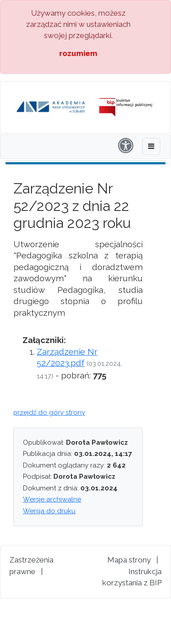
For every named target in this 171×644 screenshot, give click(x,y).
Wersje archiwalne (52, 499)
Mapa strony (129, 560)
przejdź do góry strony (49, 412)
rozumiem (78, 53)
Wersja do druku (49, 511)
